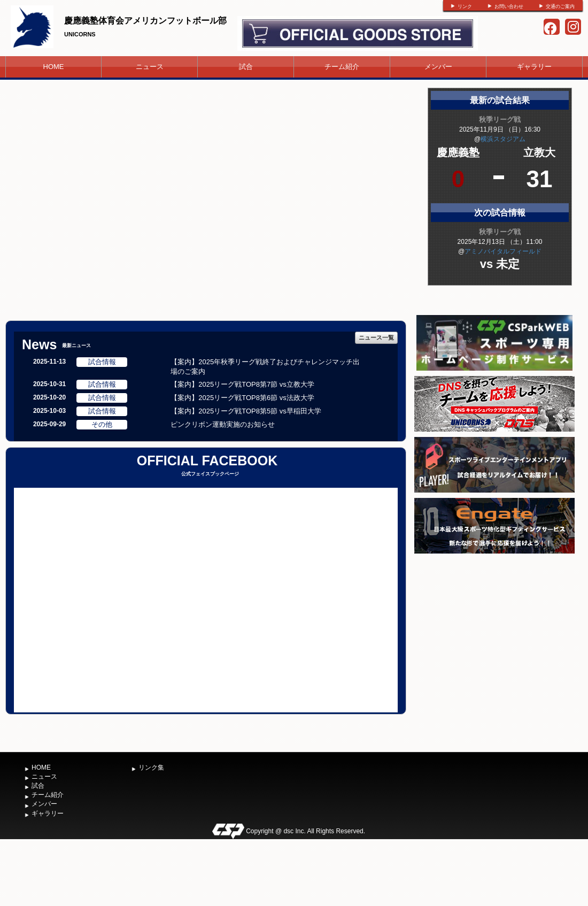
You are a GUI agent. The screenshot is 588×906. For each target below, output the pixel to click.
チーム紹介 (342, 67)
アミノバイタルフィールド (503, 251)
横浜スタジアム (503, 139)
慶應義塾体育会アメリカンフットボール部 (145, 21)
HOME (54, 67)
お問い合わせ (509, 6)
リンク (465, 6)
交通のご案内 (560, 6)
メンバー (438, 67)
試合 (246, 67)
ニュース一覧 (376, 337)
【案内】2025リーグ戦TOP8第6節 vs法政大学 (242, 398)
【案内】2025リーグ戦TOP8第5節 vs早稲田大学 (246, 411)
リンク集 (151, 767)
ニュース (150, 67)
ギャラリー (534, 67)
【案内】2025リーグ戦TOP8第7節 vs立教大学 (242, 384)
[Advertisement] (494, 636)
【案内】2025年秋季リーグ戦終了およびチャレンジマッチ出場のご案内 (265, 367)
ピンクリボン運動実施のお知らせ (223, 424)
